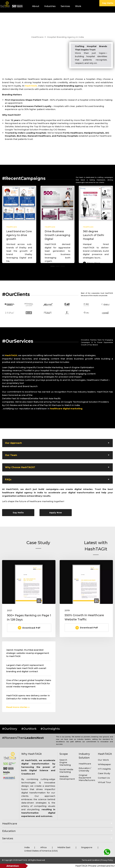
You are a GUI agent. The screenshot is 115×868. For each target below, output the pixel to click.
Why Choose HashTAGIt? (20, 467)
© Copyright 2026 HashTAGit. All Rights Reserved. (24, 860)
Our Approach (13, 443)
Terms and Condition (91, 860)
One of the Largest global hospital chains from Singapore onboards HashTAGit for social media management (29, 683)
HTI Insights (39, 19)
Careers (65, 19)
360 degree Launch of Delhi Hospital (93, 235)
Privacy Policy (107, 860)
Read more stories (18, 707)
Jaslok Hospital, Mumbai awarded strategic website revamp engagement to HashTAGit (28, 653)
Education (9, 831)
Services (65, 6)
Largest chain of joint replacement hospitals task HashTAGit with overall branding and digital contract (26, 668)
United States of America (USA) (41, 851)
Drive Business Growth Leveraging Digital (57, 235)
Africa (43, 847)
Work (78, 6)
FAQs (8, 479)
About (36, 6)
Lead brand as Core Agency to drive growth (19, 235)
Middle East (64, 847)
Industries (50, 6)
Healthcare (37, 37)
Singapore (87, 847)
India (27, 847)
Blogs (54, 19)
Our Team (11, 455)
